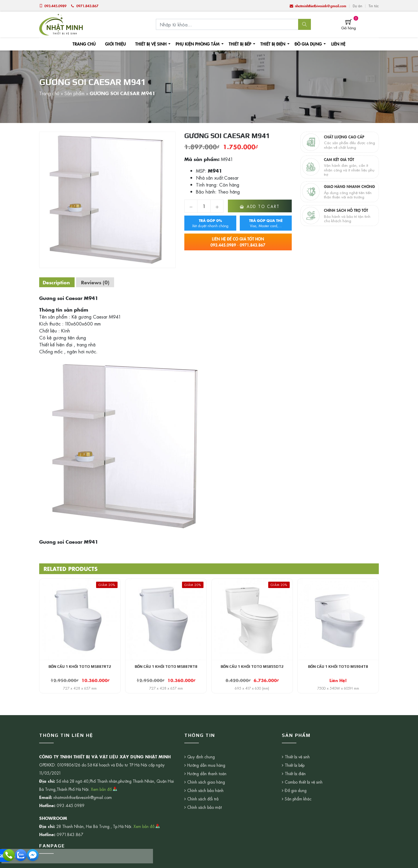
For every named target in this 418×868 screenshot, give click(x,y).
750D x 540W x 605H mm (338, 692)
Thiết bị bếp (238, 45)
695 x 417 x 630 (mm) (252, 692)
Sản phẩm (74, 95)
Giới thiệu (117, 45)
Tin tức (374, 6)
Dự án (357, 6)
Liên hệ (335, 45)
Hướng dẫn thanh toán (207, 778)
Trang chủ (87, 45)
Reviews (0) (98, 286)
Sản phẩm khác (259, 803)
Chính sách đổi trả (203, 803)
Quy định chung (201, 761)
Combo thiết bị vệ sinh (265, 786)
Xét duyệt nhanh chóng (210, 227)
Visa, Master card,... (266, 227)
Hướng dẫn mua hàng (206, 770)
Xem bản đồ (104, 794)
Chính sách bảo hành (206, 795)
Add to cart (263, 210)
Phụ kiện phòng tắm (197, 45)
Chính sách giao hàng (206, 786)
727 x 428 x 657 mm (80, 692)
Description (57, 286)
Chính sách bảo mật (205, 812)
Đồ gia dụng (305, 45)
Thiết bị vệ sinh (152, 45)
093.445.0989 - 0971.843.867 (238, 246)
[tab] (57, 286)
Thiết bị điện (270, 45)
